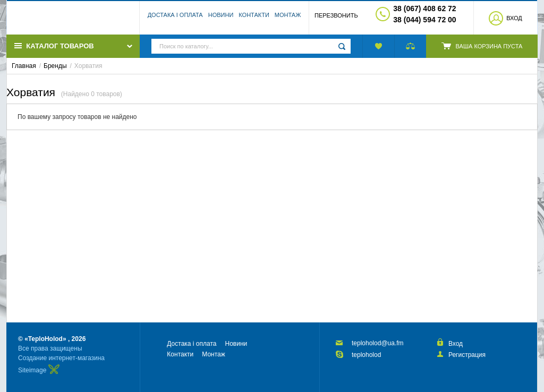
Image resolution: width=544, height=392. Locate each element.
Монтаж (288, 19)
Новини (221, 19)
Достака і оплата (175, 19)
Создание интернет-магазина (61, 358)
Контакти (254, 19)
